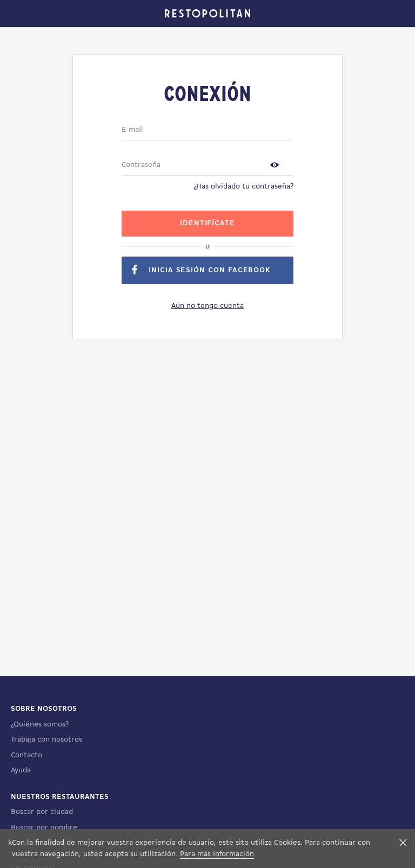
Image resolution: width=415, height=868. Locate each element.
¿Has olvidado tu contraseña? (243, 187)
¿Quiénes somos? (40, 725)
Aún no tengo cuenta (207, 306)
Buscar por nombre (44, 828)
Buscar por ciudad (42, 812)
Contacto (26, 755)
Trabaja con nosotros (46, 740)
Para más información (217, 854)
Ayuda (21, 771)
